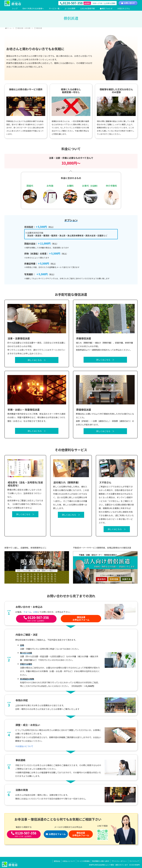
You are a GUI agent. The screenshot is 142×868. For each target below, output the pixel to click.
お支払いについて (69, 861)
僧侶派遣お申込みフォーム (81, 618)
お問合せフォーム (56, 834)
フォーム (27, 612)
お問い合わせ (128, 3)
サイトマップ (134, 861)
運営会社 (57, 861)
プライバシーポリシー (119, 861)
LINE (35, 612)
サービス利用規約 (83, 861)
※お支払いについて (24, 746)
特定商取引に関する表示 (101, 861)
